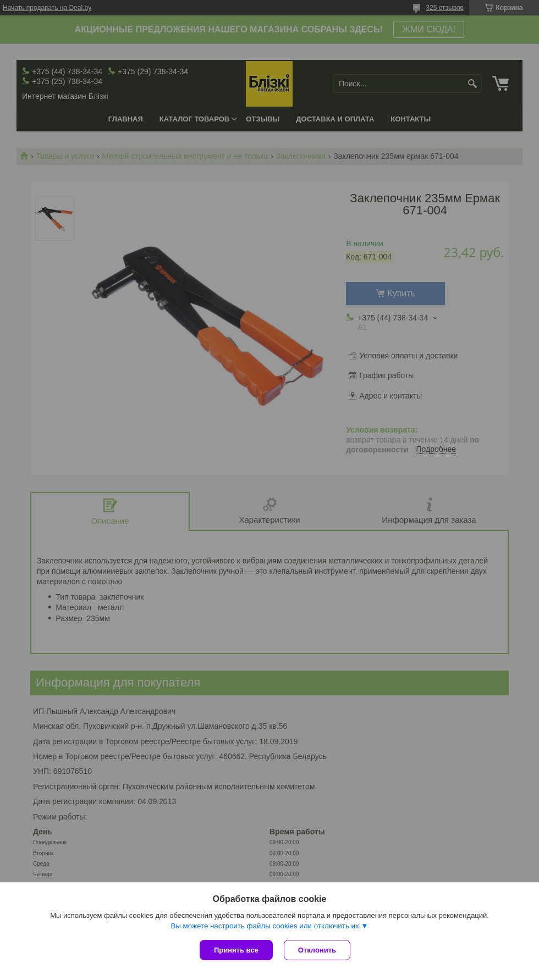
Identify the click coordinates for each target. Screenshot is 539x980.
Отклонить (317, 950)
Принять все (236, 950)
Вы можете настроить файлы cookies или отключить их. (266, 926)
